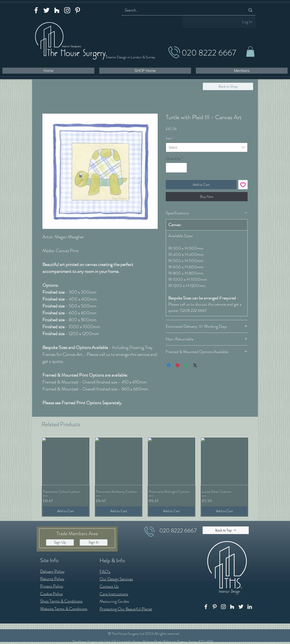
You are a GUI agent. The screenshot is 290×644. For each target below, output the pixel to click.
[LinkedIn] (250, 607)
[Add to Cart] (66, 511)
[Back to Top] (226, 530)
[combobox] (207, 147)
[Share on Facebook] (169, 365)
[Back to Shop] (228, 86)
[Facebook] (36, 10)
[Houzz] (57, 10)
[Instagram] (67, 10)
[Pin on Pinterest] (178, 365)
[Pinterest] (78, 10)
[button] (250, 52)
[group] (145, 477)
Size (169, 138)
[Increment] (183, 168)
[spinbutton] (176, 168)
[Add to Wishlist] (243, 185)
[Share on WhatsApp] (186, 365)
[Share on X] (195, 365)
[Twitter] (46, 10)
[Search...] (182, 10)
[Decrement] (170, 168)
